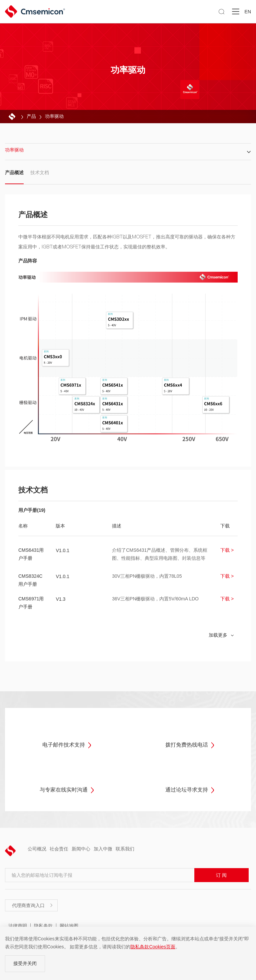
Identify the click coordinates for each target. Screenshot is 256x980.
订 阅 (221, 875)
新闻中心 (81, 849)
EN (248, 12)
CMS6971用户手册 (31, 603)
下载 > (227, 550)
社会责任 (59, 849)
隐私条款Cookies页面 (153, 947)
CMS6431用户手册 (31, 554)
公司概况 (37, 849)
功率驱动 (54, 116)
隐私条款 (43, 926)
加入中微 (103, 849)
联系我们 (125, 849)
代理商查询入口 (33, 905)
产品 (31, 116)
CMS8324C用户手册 (30, 580)
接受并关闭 (25, 963)
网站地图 (69, 926)
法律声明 (18, 926)
